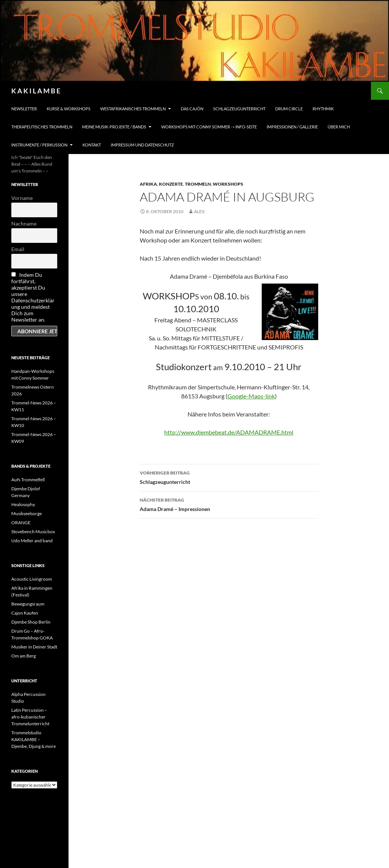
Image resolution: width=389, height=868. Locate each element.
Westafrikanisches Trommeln (133, 109)
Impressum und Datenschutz (142, 145)
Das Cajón (192, 109)
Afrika (148, 184)
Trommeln (198, 184)
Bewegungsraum (28, 604)
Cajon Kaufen (25, 613)
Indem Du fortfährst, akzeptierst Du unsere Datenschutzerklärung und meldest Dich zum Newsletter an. (33, 297)
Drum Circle (289, 109)
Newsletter (24, 109)
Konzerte (171, 184)
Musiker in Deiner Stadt (34, 647)
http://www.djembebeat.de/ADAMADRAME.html (229, 432)
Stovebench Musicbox (33, 532)
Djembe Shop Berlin (31, 622)
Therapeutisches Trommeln (42, 127)
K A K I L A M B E (36, 91)
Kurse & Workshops (69, 109)
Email (18, 249)
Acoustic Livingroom (32, 579)
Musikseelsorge (27, 513)
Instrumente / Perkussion (39, 145)
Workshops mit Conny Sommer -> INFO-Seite (209, 127)
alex (199, 211)
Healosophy (23, 504)
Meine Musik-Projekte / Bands (114, 127)
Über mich (339, 127)
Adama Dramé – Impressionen (229, 504)
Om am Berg (24, 656)
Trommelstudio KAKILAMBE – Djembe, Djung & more (34, 739)
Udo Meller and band (32, 541)
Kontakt (92, 145)
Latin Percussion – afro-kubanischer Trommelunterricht (30, 717)
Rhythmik (323, 109)
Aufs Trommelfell (28, 480)
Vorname (22, 198)
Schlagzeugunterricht (239, 109)
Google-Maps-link (251, 396)
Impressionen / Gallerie (292, 127)
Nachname (24, 223)
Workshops (228, 184)
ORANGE (21, 522)
